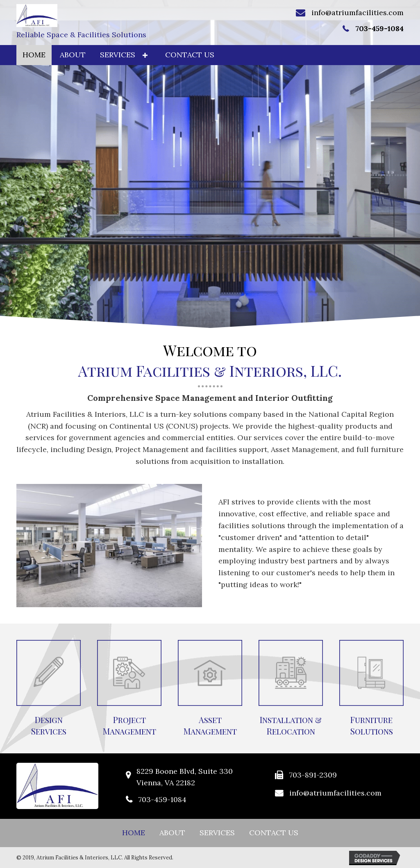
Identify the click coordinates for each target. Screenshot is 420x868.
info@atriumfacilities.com (358, 12)
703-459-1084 (379, 28)
